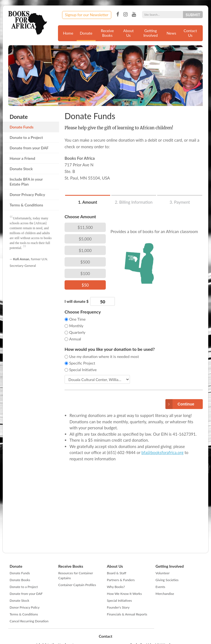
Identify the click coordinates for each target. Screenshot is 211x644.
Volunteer (163, 573)
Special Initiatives (119, 600)
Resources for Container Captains (76, 576)
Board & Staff (116, 573)
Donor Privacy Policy (27, 194)
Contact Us (190, 33)
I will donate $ (77, 301)
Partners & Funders (121, 580)
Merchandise (165, 594)
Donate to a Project (26, 137)
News (171, 33)
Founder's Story (118, 607)
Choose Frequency (83, 312)
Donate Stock (21, 169)
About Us (129, 33)
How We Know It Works (124, 594)
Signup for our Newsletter (87, 15)
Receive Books (107, 33)
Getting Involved (151, 33)
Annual (75, 339)
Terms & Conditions (26, 205)
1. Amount (88, 202)
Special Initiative (83, 370)
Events (160, 587)
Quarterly (77, 332)
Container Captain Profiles (77, 585)
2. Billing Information (134, 202)
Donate (86, 33)
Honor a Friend (22, 158)
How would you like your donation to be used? (110, 349)
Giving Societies (167, 580)
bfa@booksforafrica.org (163, 452)
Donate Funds (22, 127)
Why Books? (116, 587)
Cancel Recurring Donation (29, 621)
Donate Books (20, 580)
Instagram (125, 15)
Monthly (76, 326)
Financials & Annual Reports (127, 614)
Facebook (118, 15)
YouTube (134, 15)
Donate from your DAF (29, 148)
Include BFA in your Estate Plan (26, 182)
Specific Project (82, 363)
